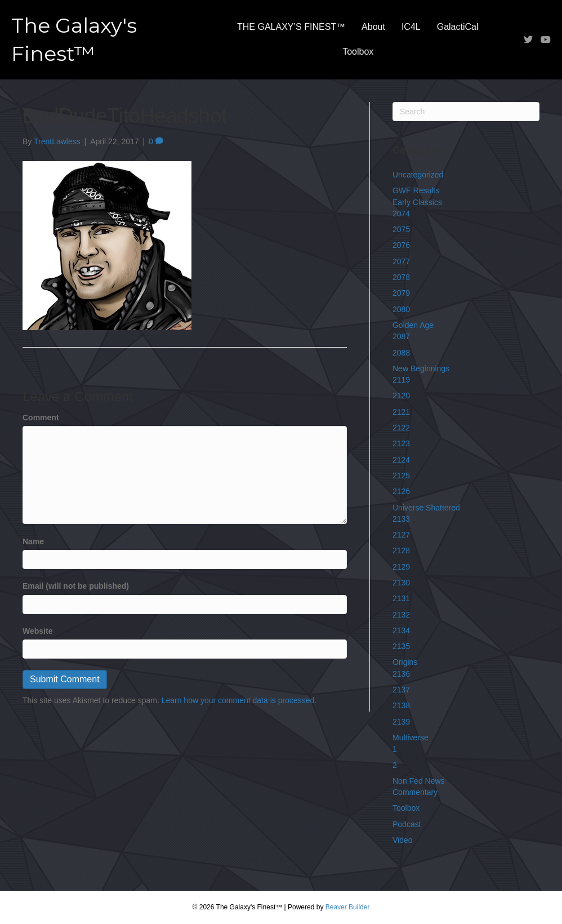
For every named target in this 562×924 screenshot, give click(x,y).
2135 (401, 646)
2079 (401, 293)
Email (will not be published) (76, 586)
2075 (401, 229)
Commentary (415, 792)
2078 (401, 277)
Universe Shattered (426, 508)
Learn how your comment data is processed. (239, 700)
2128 (401, 550)
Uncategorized (418, 175)
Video (403, 840)
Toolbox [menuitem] (358, 52)
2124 (401, 460)
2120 (401, 396)
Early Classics (417, 202)
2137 (401, 690)
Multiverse (411, 738)
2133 (401, 519)
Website (37, 631)
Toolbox (406, 808)
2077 (401, 261)
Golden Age (413, 325)
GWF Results (416, 190)
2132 (401, 615)
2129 (401, 567)
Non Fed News (419, 781)
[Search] (466, 112)
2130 (401, 583)
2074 (401, 214)
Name (33, 541)
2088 (401, 353)
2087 (401, 336)
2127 (401, 535)
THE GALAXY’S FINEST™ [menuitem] (291, 27)
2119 (401, 380)
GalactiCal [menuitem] (458, 27)
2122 (401, 428)
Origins (405, 662)
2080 (401, 309)
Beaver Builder (348, 907)
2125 (401, 476)
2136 (401, 674)
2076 (401, 245)
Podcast (407, 824)
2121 (401, 412)
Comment (41, 417)
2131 (401, 598)
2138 (401, 705)
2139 (401, 722)
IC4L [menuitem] (411, 27)
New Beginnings (421, 368)
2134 (401, 630)
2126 (401, 491)
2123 (401, 443)
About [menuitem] (373, 27)
